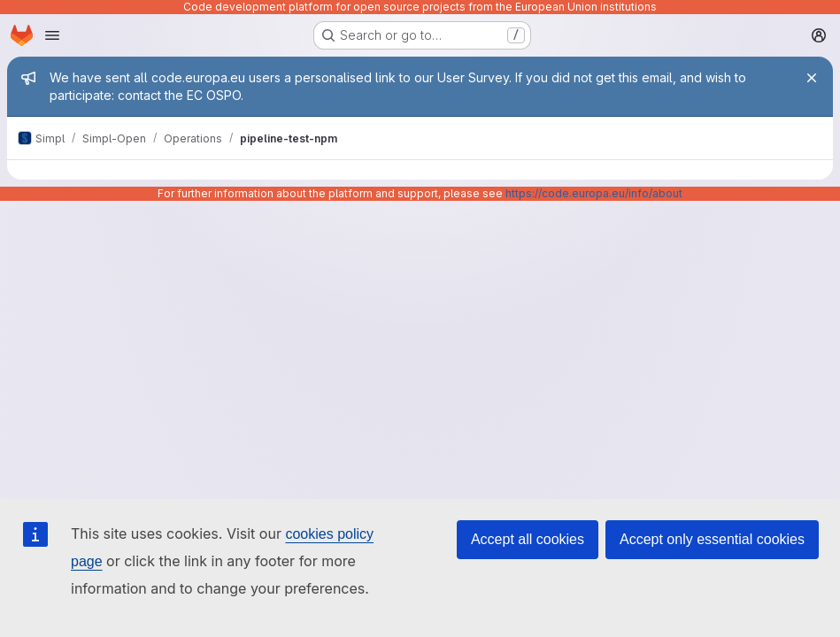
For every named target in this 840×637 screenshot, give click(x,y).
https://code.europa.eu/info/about (594, 193)
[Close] (812, 78)
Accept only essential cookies (712, 539)
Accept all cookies (528, 539)
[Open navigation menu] (52, 35)
